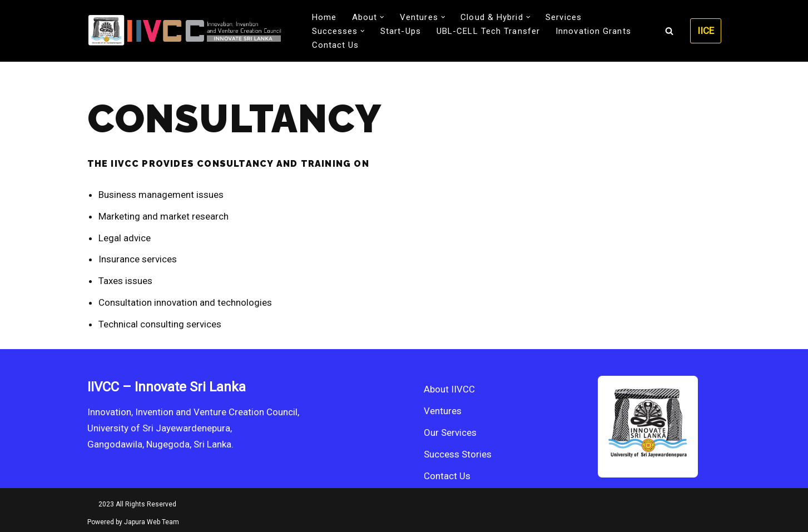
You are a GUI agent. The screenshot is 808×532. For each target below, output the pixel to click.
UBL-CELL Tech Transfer (488, 31)
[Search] (669, 31)
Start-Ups (401, 31)
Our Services (450, 432)
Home (324, 17)
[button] (382, 17)
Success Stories (458, 454)
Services (564, 17)
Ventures (443, 411)
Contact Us (336, 45)
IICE (706, 31)
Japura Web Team (152, 522)
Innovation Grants (593, 31)
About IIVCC (449, 389)
